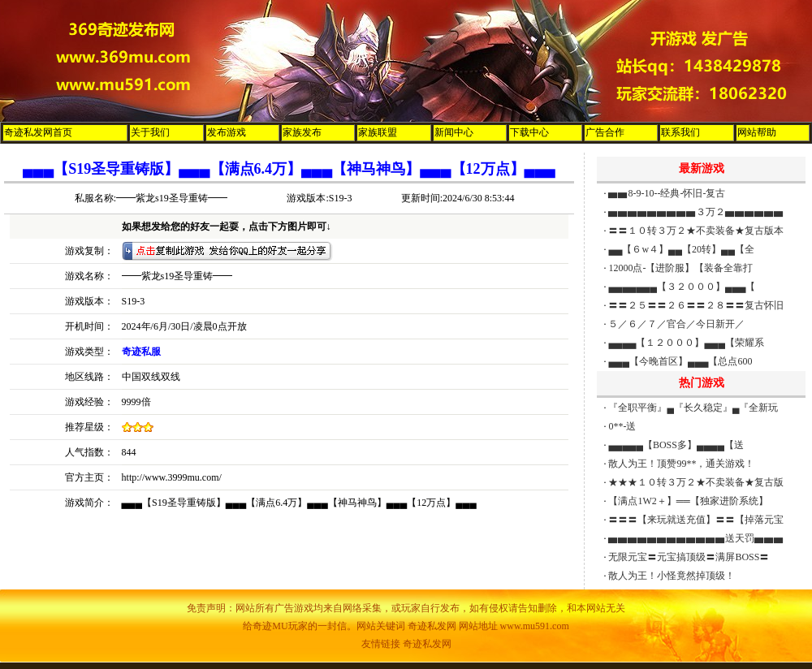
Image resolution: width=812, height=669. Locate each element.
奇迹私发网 (427, 644)
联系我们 (680, 132)
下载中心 (529, 132)
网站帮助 (757, 132)
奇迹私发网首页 (38, 132)
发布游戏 (227, 132)
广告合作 (605, 132)
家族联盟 (378, 132)
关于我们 (150, 132)
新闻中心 (454, 132)
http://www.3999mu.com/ (172, 477)
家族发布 (302, 132)
